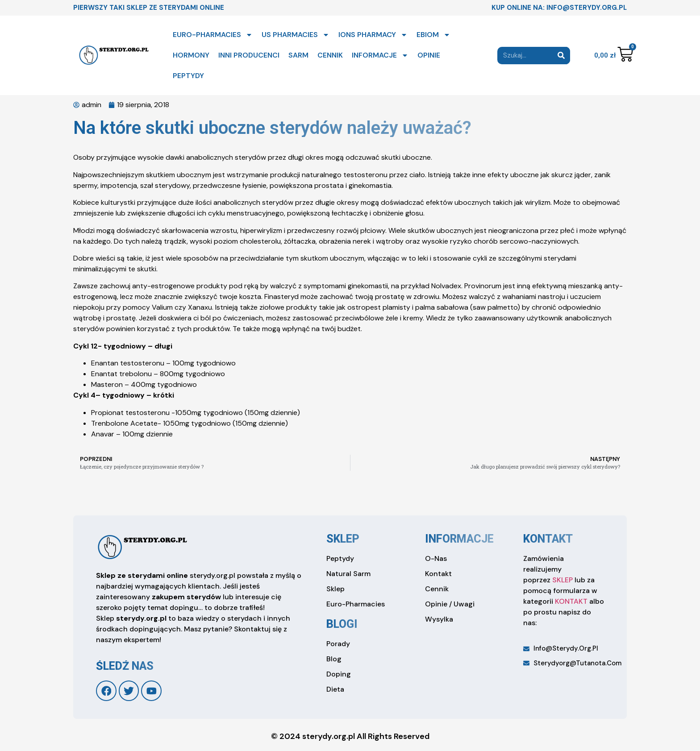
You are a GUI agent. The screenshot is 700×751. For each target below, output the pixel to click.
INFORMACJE (380, 55)
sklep (343, 539)
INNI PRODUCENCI (249, 55)
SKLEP (562, 580)
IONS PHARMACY (373, 35)
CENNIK (330, 55)
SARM (298, 55)
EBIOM (433, 35)
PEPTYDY (188, 76)
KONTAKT (571, 601)
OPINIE (429, 55)
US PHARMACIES (296, 35)
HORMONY (191, 55)
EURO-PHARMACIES (213, 35)
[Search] (561, 56)
